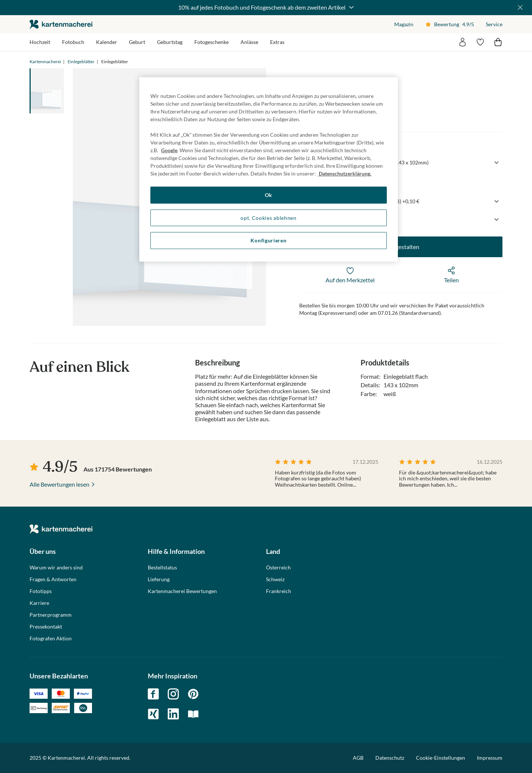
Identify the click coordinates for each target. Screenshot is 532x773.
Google (169, 150)
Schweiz (275, 579)
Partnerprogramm (51, 615)
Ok (269, 195)
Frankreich (279, 591)
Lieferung (159, 579)
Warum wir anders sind (56, 568)
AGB (358, 758)
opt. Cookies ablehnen (269, 218)
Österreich (278, 568)
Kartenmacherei (45, 62)
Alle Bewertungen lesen (59, 484)
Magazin (404, 24)
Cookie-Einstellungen (441, 758)
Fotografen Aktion (51, 639)
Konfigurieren (268, 240)
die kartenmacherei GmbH (61, 24)
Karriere (39, 603)
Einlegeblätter (81, 62)
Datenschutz (390, 758)
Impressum (490, 758)
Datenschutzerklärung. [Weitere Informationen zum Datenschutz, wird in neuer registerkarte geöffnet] (345, 173)
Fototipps (41, 591)
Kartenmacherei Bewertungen (182, 591)
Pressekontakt (46, 627)
